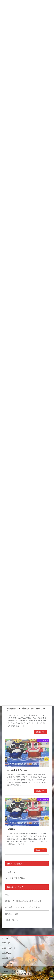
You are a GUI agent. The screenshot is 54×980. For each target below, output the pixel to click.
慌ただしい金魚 (12, 914)
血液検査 (11, 829)
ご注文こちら (12, 872)
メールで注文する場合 (15, 878)
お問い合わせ (8, 963)
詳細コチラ (40, 732)
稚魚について (11, 895)
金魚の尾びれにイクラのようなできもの (22, 907)
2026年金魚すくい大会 (17, 770)
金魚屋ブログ (8, 958)
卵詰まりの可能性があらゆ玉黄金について (23, 901)
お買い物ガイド (9, 948)
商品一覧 (6, 943)
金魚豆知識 (7, 953)
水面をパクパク (12, 920)
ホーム (5, 938)
